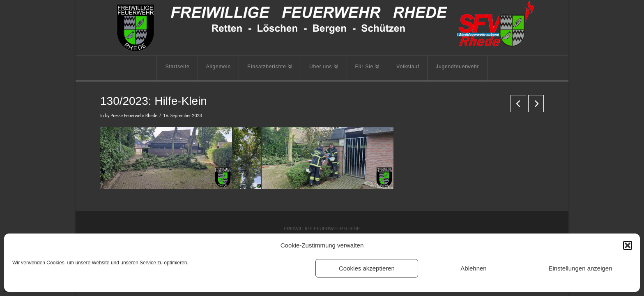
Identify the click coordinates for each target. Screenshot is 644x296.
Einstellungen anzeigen (580, 268)
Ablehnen (473, 268)
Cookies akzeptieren (367, 268)
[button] (628, 245)
